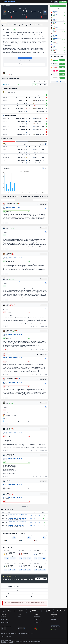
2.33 (39, 526)
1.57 (4, 261)
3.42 (4, 488)
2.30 (31, 522)
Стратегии (36, 620)
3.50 (25, 570)
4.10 (40, 85)
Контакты (53, 621)
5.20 (10, 570)
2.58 (4, 312)
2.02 (4, 436)
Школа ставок (37, 617)
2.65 (4, 338)
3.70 (7, 558)
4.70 (29, 538)
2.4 (4, 462)
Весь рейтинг (58, 82)
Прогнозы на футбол (5, 620)
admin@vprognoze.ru (8, 635)
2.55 (44, 570)
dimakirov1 (9, 72)
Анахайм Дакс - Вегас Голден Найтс (16, 525)
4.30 (14, 570)
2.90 (39, 515)
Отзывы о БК (37, 623)
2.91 (14, 538)
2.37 (29, 570)
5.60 (21, 558)
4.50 (25, 558)
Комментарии (53, 620)
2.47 (4, 501)
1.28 (13, 558)
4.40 (35, 519)
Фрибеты (19, 617)
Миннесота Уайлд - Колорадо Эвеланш (17, 518)
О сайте (52, 617)
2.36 (35, 85)
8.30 (40, 558)
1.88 (4, 212)
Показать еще (25, 529)
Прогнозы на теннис (5, 621)
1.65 (4, 410)
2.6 (4, 362)
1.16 (36, 558)
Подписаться (43, 204)
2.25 (14, 30)
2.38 (4, 235)
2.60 (45, 85)
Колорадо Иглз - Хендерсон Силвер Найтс (17, 515)
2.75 (31, 519)
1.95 (31, 515)
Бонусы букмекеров (38, 621)
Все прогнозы (4, 617)
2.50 (31, 526)
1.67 (4, 286)
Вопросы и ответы (38, 618)
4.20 (35, 515)
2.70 (36, 570)
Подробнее (6, 581)
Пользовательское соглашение (7, 642)
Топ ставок (3, 618)
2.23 (39, 519)
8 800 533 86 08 (8, 637)
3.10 (21, 570)
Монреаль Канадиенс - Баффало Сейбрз (17, 522)
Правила (52, 618)
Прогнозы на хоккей (5, 623)
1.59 (29, 558)
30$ (19, 85)
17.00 (44, 558)
